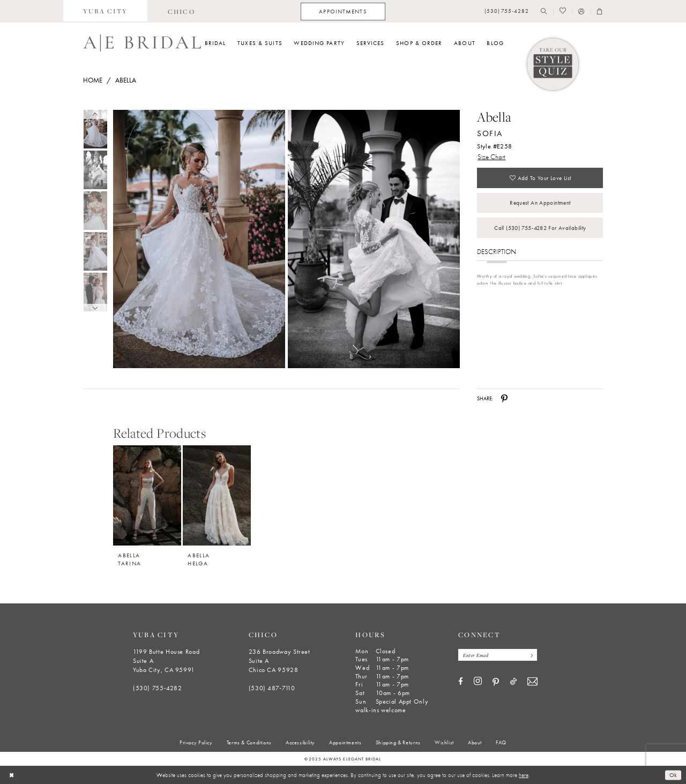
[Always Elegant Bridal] (142, 43)
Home (93, 80)
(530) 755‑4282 (158, 688)
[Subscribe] (530, 655)
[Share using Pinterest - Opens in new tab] (504, 399)
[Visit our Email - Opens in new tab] (532, 682)
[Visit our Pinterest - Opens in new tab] (496, 682)
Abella (126, 80)
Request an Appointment (540, 203)
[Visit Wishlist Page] (562, 12)
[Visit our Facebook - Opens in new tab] (461, 682)
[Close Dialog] (12, 775)
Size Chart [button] (491, 157)
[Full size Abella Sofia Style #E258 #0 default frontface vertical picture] (199, 239)
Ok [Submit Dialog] (673, 775)
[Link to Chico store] (181, 11)
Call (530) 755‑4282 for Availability (540, 228)
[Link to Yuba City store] (106, 11)
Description (497, 252)
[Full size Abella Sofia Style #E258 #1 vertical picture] (374, 239)
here (524, 775)
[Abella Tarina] (147, 495)
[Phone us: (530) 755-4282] (507, 12)
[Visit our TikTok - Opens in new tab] (513, 682)
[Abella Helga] (217, 495)
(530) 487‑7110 (272, 688)
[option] (147, 502)
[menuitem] (106, 11)
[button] (581, 12)
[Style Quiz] (553, 64)
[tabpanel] (197, 239)
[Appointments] (343, 12)
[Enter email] (498, 655)
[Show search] (544, 12)
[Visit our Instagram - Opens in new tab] (478, 682)
